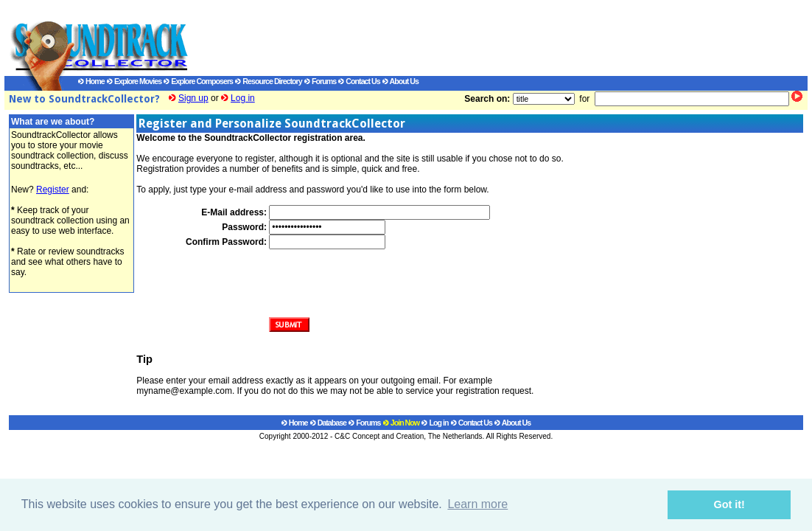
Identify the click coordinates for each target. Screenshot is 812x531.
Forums (320, 81)
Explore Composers (198, 81)
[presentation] (381, 278)
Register (53, 190)
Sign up (193, 98)
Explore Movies (134, 81)
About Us (400, 81)
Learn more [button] (477, 504)
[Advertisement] (483, 38)
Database (328, 423)
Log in (243, 98)
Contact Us (359, 81)
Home (91, 81)
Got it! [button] (729, 504)
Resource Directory (268, 81)
